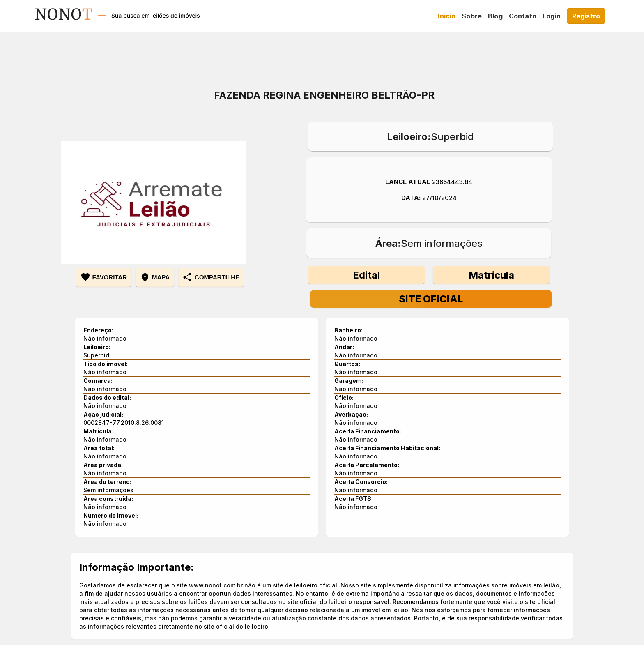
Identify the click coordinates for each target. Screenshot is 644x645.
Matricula (491, 275)
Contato (523, 16)
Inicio (447, 16)
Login (552, 16)
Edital (366, 275)
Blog (495, 16)
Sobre (472, 16)
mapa (155, 277)
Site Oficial (431, 299)
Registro (586, 16)
